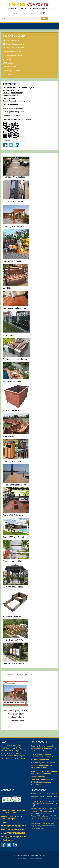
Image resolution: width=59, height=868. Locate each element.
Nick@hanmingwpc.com (13, 104)
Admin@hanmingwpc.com (20, 101)
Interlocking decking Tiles (14, 308)
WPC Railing (9, 436)
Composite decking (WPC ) (13, 40)
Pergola (7, 640)
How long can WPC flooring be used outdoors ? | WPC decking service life (44, 811)
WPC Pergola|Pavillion (11, 71)
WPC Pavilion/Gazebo (13, 587)
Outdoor (8, 177)
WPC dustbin (8, 63)
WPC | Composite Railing (12, 55)
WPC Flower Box (9, 67)
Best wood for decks (12, 382)
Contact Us (33, 13)
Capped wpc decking (13, 561)
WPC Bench (8, 59)
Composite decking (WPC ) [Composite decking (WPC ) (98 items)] (12, 745)
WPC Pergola (18, 226)
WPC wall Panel (15, 202)
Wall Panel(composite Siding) (14, 48)
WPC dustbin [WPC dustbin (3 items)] (6, 753)
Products (24, 13)
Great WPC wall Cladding (14, 537)
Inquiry (15, 13)
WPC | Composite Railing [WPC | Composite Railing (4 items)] (16, 758)
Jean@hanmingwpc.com (13, 108)
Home (5, 674)
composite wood (18, 485)
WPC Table (7, 74)
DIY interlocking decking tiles (14, 44)
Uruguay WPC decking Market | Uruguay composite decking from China (43, 826)
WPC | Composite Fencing (13, 52)
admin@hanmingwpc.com (14, 826)
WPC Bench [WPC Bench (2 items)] (23, 751)
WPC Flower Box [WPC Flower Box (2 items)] (16, 753)
